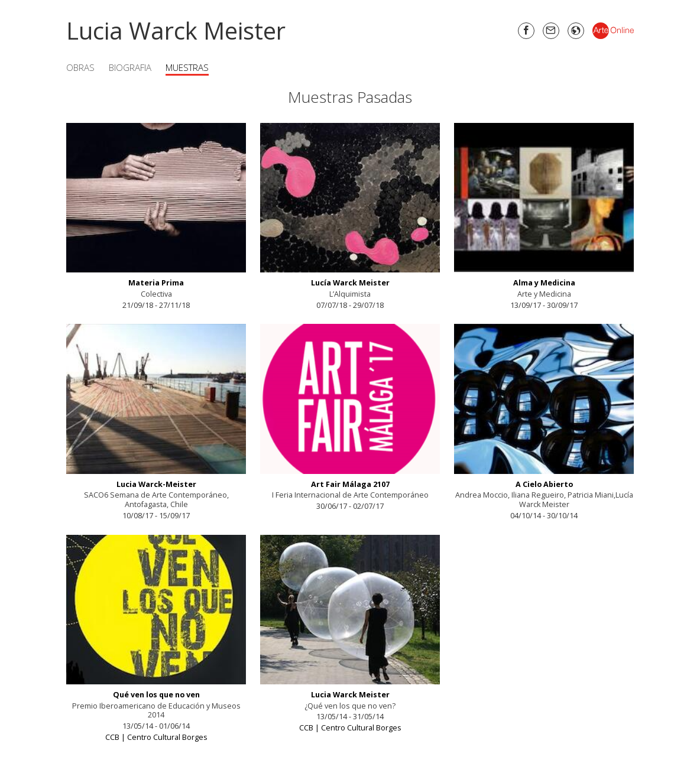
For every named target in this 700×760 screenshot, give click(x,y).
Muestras (187, 67)
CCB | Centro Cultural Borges (156, 737)
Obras (80, 67)
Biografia (130, 67)
